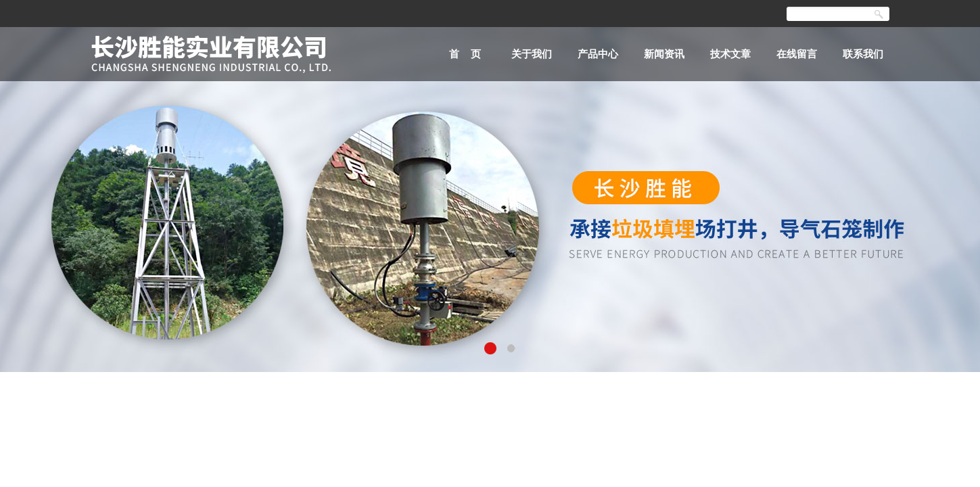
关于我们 (532, 54)
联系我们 (863, 54)
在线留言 (797, 54)
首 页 (465, 54)
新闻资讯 (664, 54)
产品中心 (598, 54)
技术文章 (730, 54)
